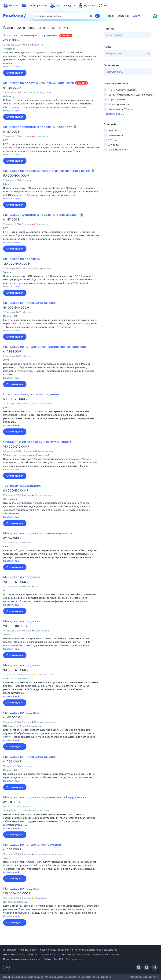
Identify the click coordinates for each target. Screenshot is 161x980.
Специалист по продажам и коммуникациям (37, 442)
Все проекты (73, 959)
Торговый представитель (22, 486)
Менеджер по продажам (22, 259)
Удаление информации (106, 954)
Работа (136, 16)
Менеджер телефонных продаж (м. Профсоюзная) (41, 215)
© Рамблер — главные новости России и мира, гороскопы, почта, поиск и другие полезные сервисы (60, 950)
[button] (51, 60)
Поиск (111, 16)
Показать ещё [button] (11, 67)
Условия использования (76, 954)
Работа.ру (153, 977)
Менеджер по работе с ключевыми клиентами (39, 83)
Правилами (105, 977)
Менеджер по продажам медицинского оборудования (45, 797)
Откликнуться (15, 73)
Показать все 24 (114, 114)
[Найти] (97, 16)
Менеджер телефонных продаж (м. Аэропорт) (38, 127)
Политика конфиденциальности (22, 959)
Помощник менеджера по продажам (31, 394)
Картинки (123, 16)
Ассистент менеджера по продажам (31, 35)
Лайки (47, 959)
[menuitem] (11, 6)
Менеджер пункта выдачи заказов (29, 303)
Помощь (33, 954)
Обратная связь (50, 954)
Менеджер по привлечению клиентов (32, 845)
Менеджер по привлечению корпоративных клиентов (44, 347)
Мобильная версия (14, 954)
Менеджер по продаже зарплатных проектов (38, 533)
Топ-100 (58, 959)
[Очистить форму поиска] (91, 16)
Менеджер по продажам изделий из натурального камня (47, 171)
